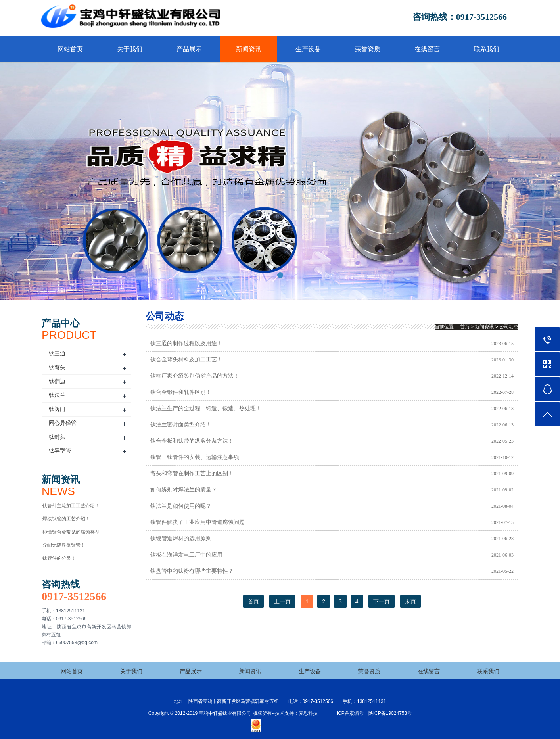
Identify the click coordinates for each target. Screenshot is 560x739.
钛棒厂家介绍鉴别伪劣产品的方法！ (195, 376)
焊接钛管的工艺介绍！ (66, 519)
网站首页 (70, 49)
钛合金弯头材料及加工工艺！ (186, 360)
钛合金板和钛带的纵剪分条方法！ (192, 441)
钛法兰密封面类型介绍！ (181, 425)
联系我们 (487, 49)
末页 (410, 601)
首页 (465, 327)
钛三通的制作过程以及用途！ (186, 343)
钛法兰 (57, 395)
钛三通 (57, 353)
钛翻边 (57, 381)
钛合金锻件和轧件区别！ (181, 392)
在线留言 (427, 49)
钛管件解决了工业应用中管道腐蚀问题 (198, 522)
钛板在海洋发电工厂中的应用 (186, 555)
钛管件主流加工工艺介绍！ (71, 506)
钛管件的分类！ (59, 558)
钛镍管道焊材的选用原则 (181, 538)
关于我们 (130, 49)
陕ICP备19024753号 (390, 713)
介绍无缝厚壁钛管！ (64, 545)
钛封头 (57, 437)
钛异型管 (60, 451)
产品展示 (189, 49)
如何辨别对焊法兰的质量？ (184, 490)
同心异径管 (63, 423)
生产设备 (308, 49)
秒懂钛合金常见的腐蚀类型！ (73, 532)
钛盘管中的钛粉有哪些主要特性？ (192, 571)
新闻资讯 (249, 49)
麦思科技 (308, 713)
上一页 (282, 601)
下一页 (382, 601)
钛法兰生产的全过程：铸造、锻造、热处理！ (206, 408)
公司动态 (509, 327)
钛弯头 (57, 367)
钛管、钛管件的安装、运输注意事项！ (198, 457)
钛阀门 (57, 409)
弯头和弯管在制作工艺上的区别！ (192, 473)
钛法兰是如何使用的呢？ (181, 506)
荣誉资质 (368, 49)
